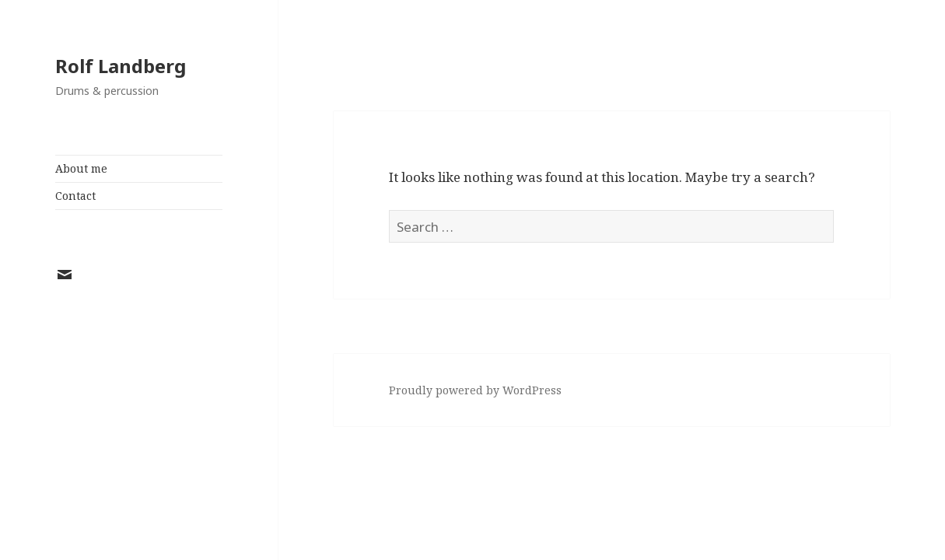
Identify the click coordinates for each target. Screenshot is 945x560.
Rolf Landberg (121, 66)
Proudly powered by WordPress (475, 390)
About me (81, 168)
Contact (75, 196)
